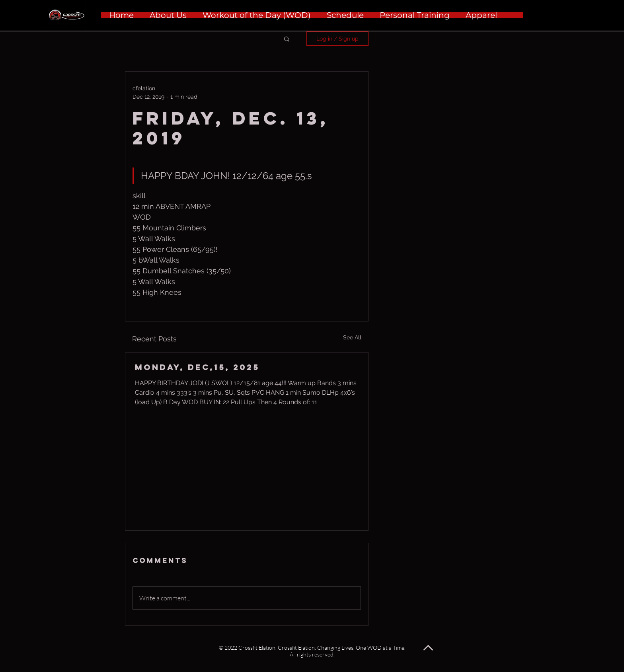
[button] (287, 39)
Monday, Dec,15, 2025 (197, 367)
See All (352, 337)
